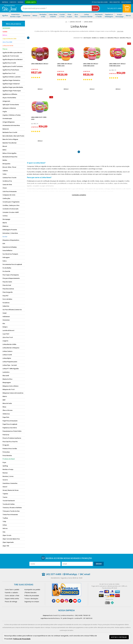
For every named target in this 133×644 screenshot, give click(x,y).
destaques (87, 38)
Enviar (99, 564)
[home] (9, 8)
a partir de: (35, 69)
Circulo (40, 89)
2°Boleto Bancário (30, 593)
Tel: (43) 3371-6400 (114, 8)
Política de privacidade (32, 596)
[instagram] (66, 601)
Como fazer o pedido (12, 590)
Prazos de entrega (11, 602)
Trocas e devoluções (31, 599)
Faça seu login (102, 2)
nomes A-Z (95, 38)
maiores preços (125, 38)
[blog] (58, 601)
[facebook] (54, 601)
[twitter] (79, 601)
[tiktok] (71, 601)
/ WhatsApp (70, 574)
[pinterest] (62, 601)
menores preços (113, 38)
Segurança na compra (32, 602)
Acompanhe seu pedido (32, 590)
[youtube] (75, 601)
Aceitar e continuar (119, 637)
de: (110, 70)
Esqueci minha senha (12, 599)
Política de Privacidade (22, 639)
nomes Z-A (103, 38)
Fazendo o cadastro (11, 593)
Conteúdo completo (79, 195)
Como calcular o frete (12, 596)
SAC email (85, 574)
